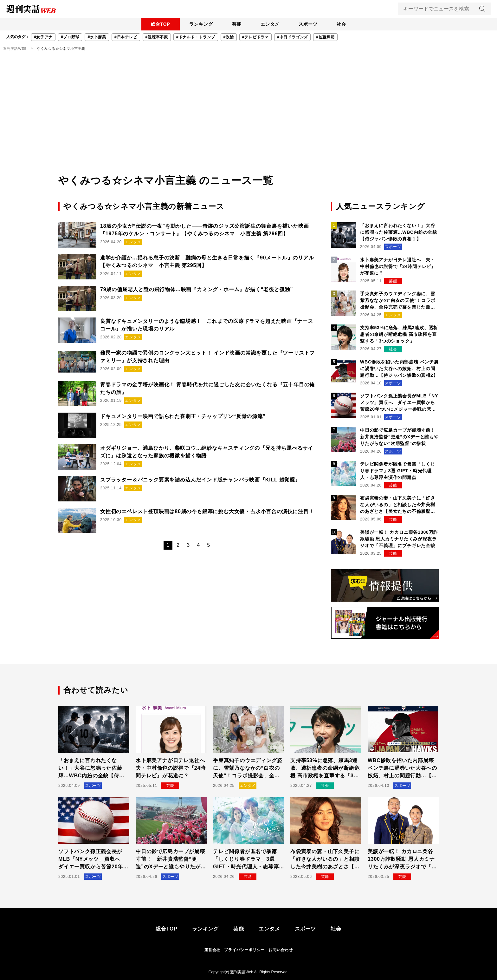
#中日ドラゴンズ (292, 37)
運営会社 (212, 950)
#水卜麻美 (97, 37)
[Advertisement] (248, 125)
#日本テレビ (126, 37)
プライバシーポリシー (244, 950)
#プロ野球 (70, 37)
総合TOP (158, 24)
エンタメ (271, 24)
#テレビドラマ (255, 37)
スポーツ (310, 24)
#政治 (229, 37)
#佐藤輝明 (325, 37)
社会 (344, 24)
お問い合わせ (281, 950)
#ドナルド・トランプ (196, 37)
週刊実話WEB (15, 49)
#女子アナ (43, 37)
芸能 (236, 24)
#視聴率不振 (157, 37)
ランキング (199, 24)
